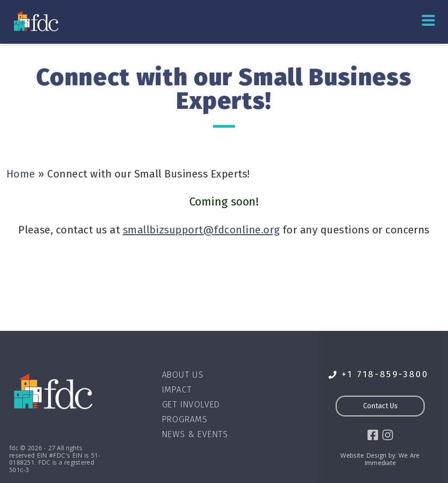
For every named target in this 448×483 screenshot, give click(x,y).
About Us (183, 375)
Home (21, 174)
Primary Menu (428, 20)
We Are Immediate (392, 461)
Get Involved (191, 404)
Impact (177, 389)
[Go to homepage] (37, 21)
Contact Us (380, 406)
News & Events (195, 434)
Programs (185, 419)
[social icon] (372, 436)
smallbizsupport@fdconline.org (201, 230)
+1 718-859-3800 (378, 374)
